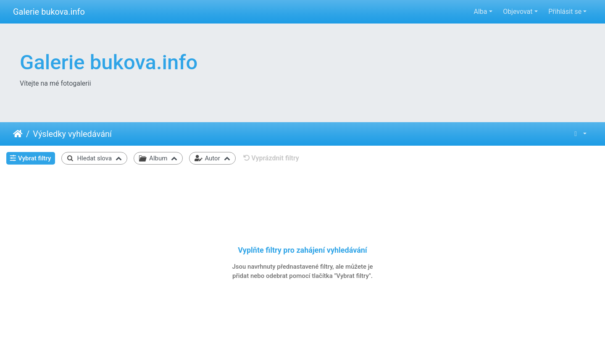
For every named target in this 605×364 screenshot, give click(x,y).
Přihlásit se (565, 12)
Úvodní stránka (18, 134)
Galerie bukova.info (49, 12)
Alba (480, 12)
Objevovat (518, 12)
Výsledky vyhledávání (72, 134)
